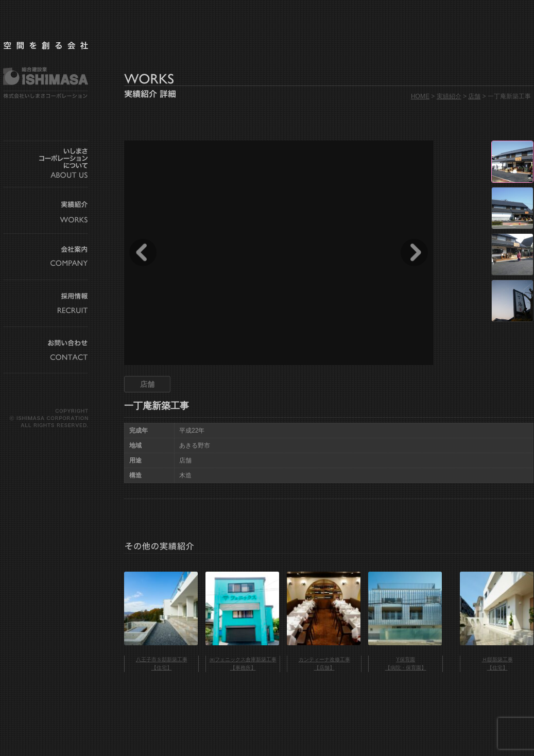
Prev (143, 252)
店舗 (474, 96)
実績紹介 (449, 96)
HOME (420, 96)
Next (414, 252)
